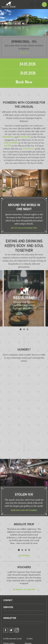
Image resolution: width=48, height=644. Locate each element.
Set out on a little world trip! (24, 235)
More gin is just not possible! (24, 518)
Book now (24, 53)
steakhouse (24, 144)
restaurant (9, 144)
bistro (8, 153)
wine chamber (11, 150)
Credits (30, 639)
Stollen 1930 (28, 156)
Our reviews (24, 556)
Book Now (24, 82)
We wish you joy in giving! (24, 590)
